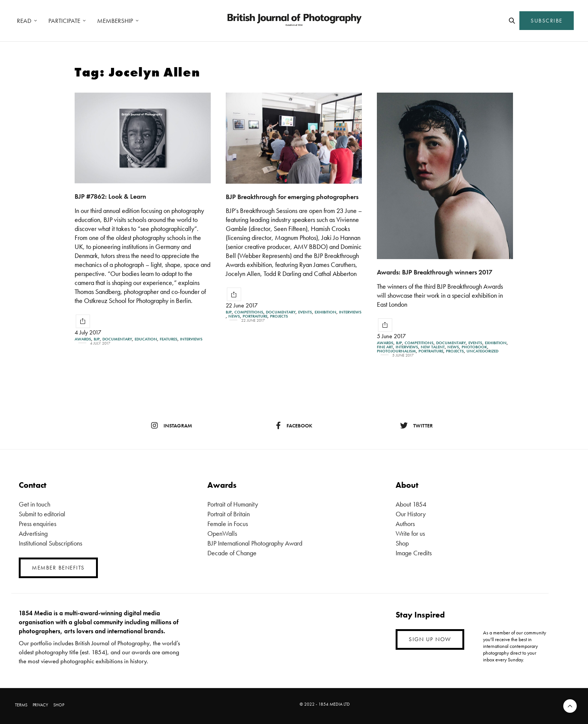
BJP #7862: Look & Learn (110, 196)
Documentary (117, 339)
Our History (411, 514)
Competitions (249, 312)
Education (146, 339)
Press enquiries (37, 524)
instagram (172, 426)
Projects (279, 316)
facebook (294, 426)
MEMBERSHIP (115, 21)
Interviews (191, 339)
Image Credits (414, 553)
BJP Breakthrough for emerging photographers (292, 197)
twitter (416, 426)
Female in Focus (228, 524)
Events (305, 312)
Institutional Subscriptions (50, 543)
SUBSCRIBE (547, 21)
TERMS (21, 705)
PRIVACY (40, 705)
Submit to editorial (42, 514)
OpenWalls (222, 533)
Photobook (474, 347)
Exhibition (325, 312)
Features (169, 339)
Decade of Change (232, 553)
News (234, 316)
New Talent (433, 347)
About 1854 (411, 504)
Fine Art (385, 347)
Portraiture (255, 316)
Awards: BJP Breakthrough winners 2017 (435, 272)
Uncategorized (482, 351)
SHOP (59, 705)
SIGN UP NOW (430, 639)
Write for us (410, 533)
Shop (402, 543)
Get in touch (34, 504)
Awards (83, 339)
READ (24, 21)
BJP (97, 339)
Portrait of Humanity (233, 504)
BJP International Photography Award (255, 543)
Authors (405, 524)
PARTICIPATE (64, 21)
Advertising (33, 533)
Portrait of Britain (229, 514)
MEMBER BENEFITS (58, 568)
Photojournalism (396, 351)
